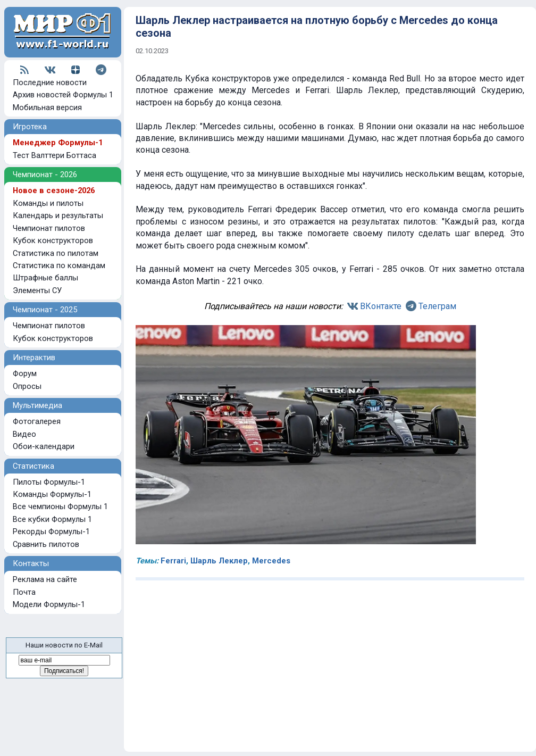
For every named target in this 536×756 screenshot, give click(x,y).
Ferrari (173, 561)
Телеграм (437, 306)
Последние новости (50, 82)
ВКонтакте (381, 306)
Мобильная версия (47, 107)
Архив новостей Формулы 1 (63, 95)
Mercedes (271, 561)
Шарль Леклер (219, 561)
